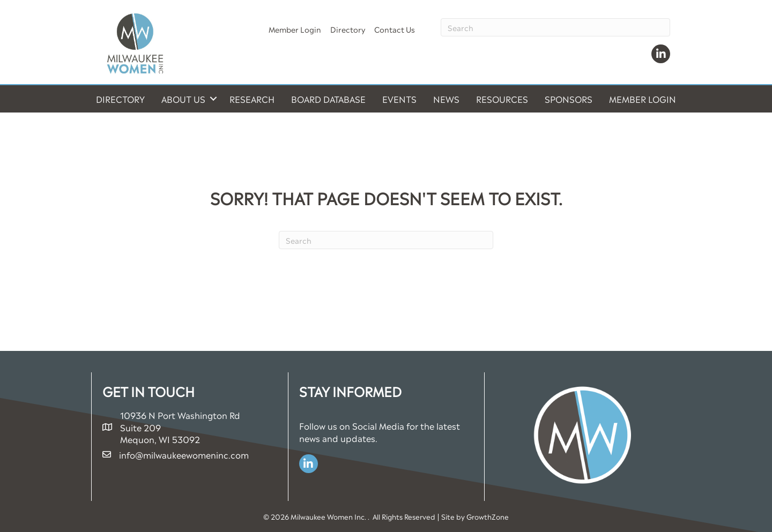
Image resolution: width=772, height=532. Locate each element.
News (446, 99)
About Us (183, 99)
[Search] (555, 27)
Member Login (295, 29)
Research (252, 99)
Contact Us (395, 29)
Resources (502, 99)
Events (399, 99)
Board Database (328, 99)
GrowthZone (488, 516)
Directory (348, 29)
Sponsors (569, 99)
